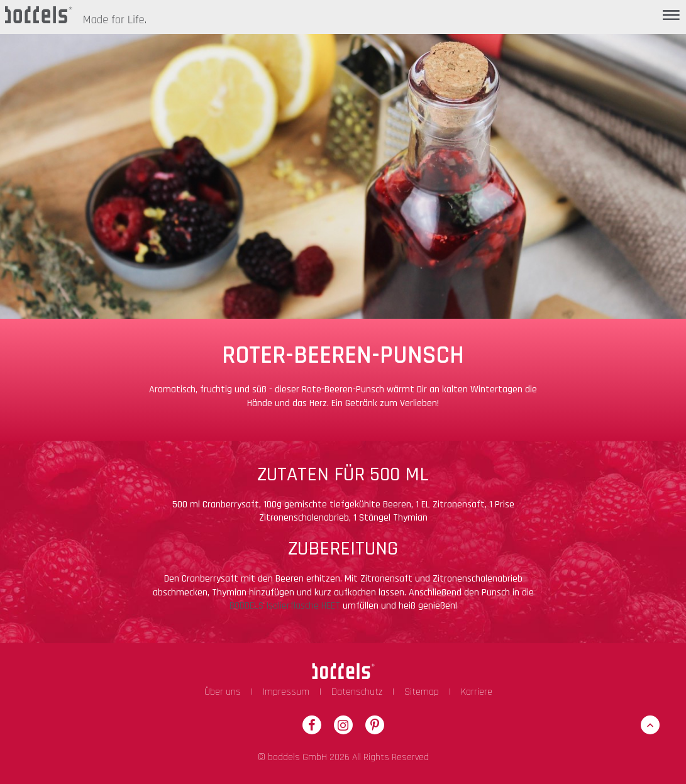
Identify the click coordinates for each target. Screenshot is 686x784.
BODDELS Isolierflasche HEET (285, 606)
